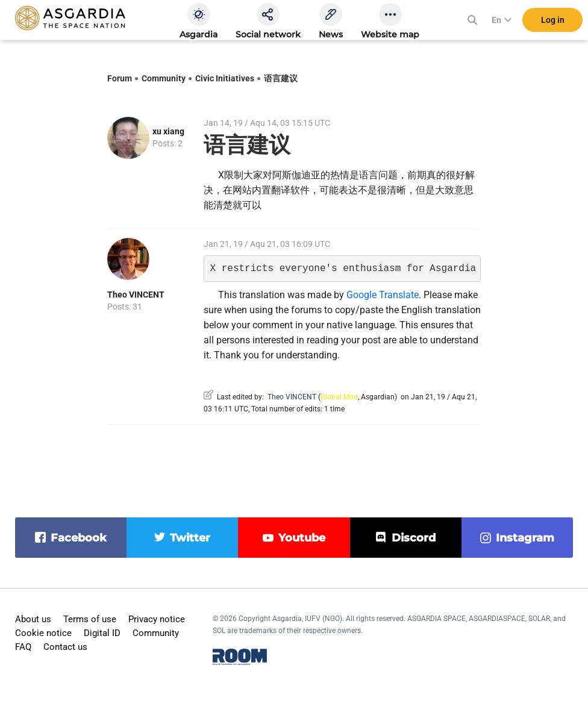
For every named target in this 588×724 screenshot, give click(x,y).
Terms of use (90, 619)
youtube (302, 538)
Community (164, 78)
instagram (525, 538)
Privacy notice (157, 619)
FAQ (23, 647)
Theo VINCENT (136, 295)
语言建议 (281, 78)
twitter (190, 538)
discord (414, 538)
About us (33, 619)
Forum (120, 78)
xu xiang (168, 131)
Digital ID (102, 633)
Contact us (65, 647)
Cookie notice (43, 633)
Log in (553, 23)
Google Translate (383, 295)
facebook (79, 538)
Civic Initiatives (225, 78)
